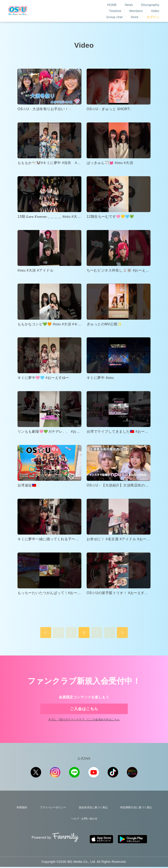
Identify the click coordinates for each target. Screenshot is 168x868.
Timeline (131, 7)
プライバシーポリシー (51, 816)
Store (135, 13)
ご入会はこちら (84, 711)
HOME (70, 7)
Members (152, 7)
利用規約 (20, 816)
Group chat (114, 13)
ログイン (153, 13)
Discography (108, 7)
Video (94, 13)
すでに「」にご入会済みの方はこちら (84, 729)
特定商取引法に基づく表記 (135, 816)
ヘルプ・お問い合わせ (84, 824)
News (87, 7)
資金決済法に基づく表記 (91, 816)
